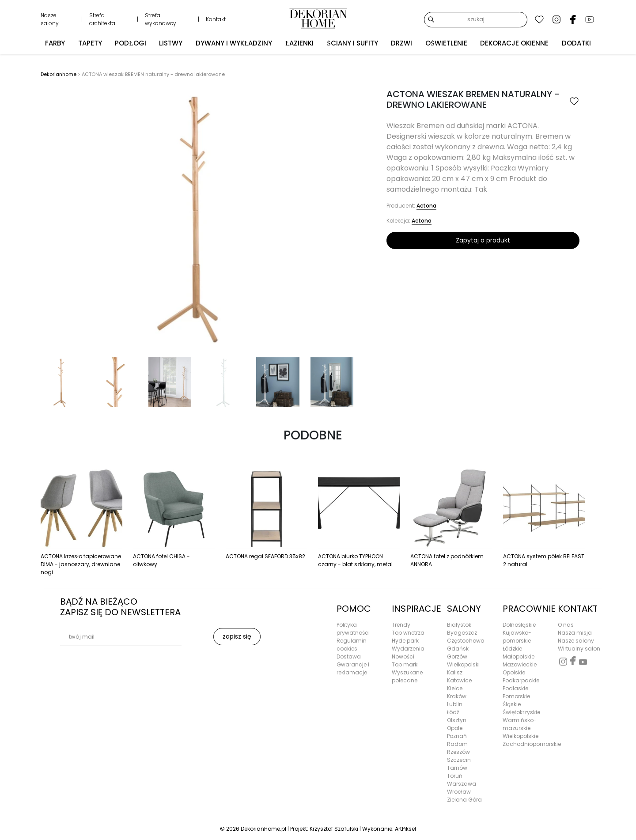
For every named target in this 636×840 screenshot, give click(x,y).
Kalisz (455, 672)
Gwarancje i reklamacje (353, 668)
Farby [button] (55, 42)
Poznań (457, 736)
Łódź (453, 712)
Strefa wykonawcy (161, 19)
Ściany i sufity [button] (352, 42)
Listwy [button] (171, 42)
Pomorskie (516, 696)
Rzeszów (458, 752)
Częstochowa (466, 641)
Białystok (459, 625)
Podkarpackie (521, 680)
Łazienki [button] (299, 42)
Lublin (455, 704)
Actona (426, 206)
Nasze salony (50, 19)
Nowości (403, 656)
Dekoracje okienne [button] (514, 42)
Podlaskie (515, 688)
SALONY (464, 609)
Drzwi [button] (401, 42)
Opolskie (514, 672)
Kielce (455, 688)
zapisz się (237, 636)
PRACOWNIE (525, 609)
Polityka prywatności (353, 629)
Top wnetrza (408, 633)
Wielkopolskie (521, 736)
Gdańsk (458, 649)
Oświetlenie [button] (446, 42)
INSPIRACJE (414, 609)
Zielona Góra (464, 800)
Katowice (459, 680)
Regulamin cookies (352, 645)
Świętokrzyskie (521, 712)
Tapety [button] (90, 42)
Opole (455, 728)
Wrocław (459, 792)
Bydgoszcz (462, 633)
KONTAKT (578, 609)
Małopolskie (519, 656)
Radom (457, 744)
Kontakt (216, 19)
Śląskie (512, 704)
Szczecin (459, 760)
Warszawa (462, 784)
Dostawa (349, 656)
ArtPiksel (405, 829)
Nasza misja (575, 633)
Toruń (455, 776)
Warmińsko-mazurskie (520, 724)
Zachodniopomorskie (525, 744)
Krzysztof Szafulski (334, 829)
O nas (566, 625)
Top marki (405, 664)
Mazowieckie (520, 664)
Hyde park (405, 641)
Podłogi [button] (130, 42)
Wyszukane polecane (407, 676)
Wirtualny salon (579, 649)
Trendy (401, 625)
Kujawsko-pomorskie (517, 637)
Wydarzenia (408, 649)
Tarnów (457, 768)
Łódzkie (512, 649)
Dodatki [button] (576, 42)
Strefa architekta (102, 19)
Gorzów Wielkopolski (463, 660)
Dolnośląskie (519, 625)
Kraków (457, 696)
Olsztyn (457, 720)
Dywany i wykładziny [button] (234, 42)
